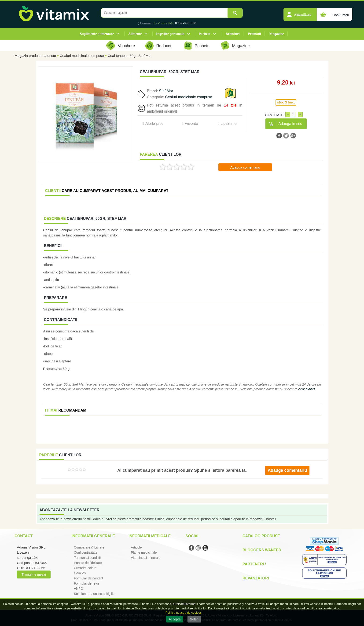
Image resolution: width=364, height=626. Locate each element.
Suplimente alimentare (97, 34)
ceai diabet (307, 389)
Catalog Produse (261, 536)
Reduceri (164, 46)
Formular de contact (89, 578)
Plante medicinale (144, 552)
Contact (24, 536)
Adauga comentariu (245, 167)
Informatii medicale (150, 536)
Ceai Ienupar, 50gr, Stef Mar (130, 56)
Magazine (276, 34)
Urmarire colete (85, 568)
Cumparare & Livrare (89, 547)
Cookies (80, 573)
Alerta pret (154, 123)
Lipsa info (229, 123)
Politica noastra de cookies (184, 613)
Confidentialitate (86, 552)
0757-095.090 (186, 23)
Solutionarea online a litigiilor (95, 594)
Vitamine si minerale (146, 558)
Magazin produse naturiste (35, 56)
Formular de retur (87, 583)
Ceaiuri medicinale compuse (82, 56)
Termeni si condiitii (87, 558)
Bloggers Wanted (262, 550)
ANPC (79, 589)
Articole (136, 547)
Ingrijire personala (170, 34)
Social (192, 536)
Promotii (254, 34)
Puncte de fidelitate (88, 563)
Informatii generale (93, 536)
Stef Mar (166, 91)
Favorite (191, 123)
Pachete (205, 34)
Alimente (135, 34)
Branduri (233, 34)
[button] (300, 12)
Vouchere (126, 46)
